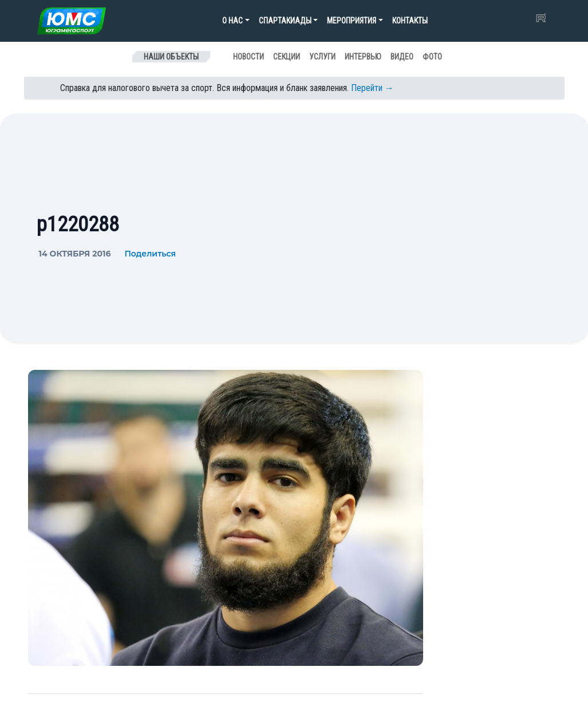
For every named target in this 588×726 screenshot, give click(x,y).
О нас (232, 21)
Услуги (322, 57)
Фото (432, 57)
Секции (287, 57)
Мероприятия (352, 21)
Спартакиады (285, 21)
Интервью (363, 57)
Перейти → (372, 88)
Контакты (410, 21)
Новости (248, 57)
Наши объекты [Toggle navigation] (171, 57)
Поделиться (150, 254)
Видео (402, 57)
